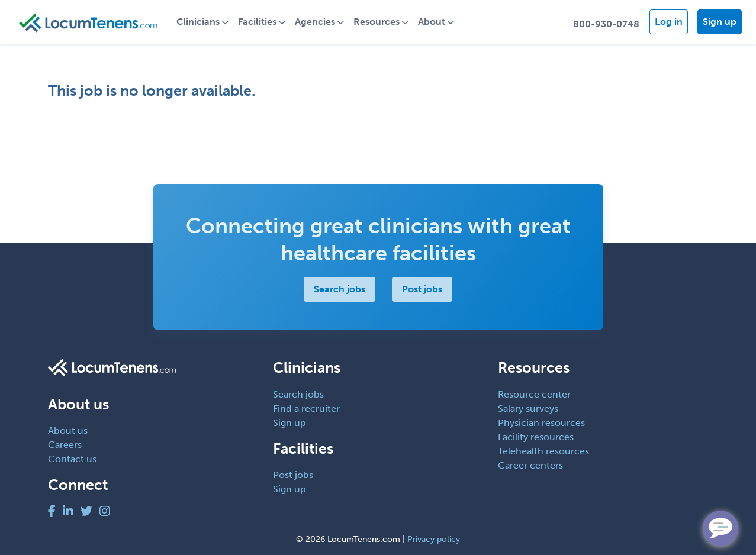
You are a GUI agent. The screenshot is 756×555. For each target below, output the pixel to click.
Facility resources (536, 437)
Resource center (534, 394)
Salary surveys (528, 409)
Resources (377, 22)
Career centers (530, 465)
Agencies (315, 22)
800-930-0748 (606, 24)
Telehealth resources (543, 451)
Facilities (257, 22)
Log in (669, 22)
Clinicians (198, 22)
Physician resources (541, 423)
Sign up (720, 22)
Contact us (72, 459)
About (432, 22)
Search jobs (340, 289)
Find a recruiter (306, 409)
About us (68, 430)
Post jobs (422, 289)
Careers (65, 445)
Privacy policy (434, 539)
